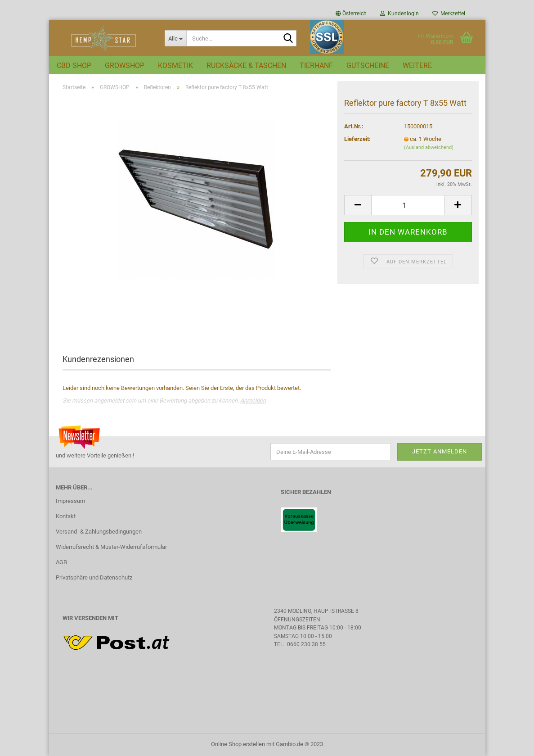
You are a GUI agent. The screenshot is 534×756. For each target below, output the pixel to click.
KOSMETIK (175, 66)
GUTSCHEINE (368, 66)
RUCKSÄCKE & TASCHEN (246, 66)
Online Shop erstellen (238, 744)
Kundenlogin (399, 14)
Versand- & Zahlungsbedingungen (99, 532)
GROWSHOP (125, 66)
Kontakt (66, 516)
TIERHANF (316, 66)
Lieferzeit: (357, 139)
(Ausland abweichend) (429, 147)
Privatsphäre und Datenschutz (94, 577)
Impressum (70, 501)
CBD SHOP (74, 66)
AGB (61, 562)
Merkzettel (449, 14)
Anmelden (253, 401)
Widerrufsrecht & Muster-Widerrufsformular (111, 547)
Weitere (417, 66)
